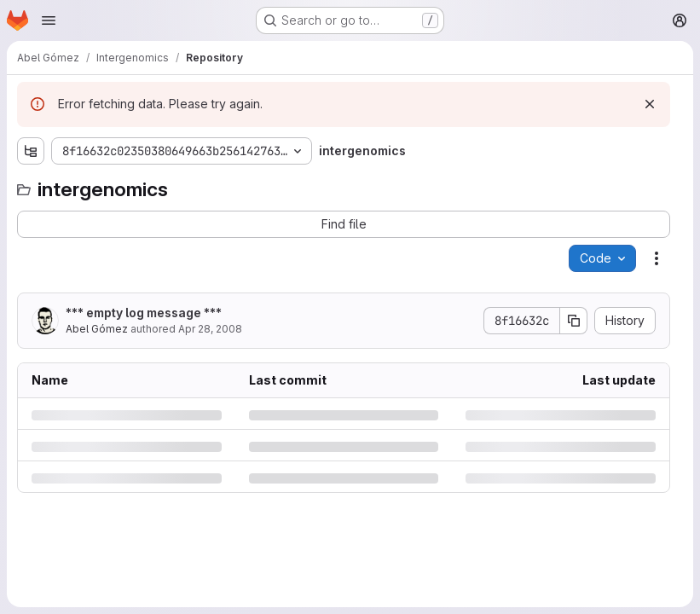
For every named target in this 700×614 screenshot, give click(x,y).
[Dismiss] (650, 104)
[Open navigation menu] (49, 20)
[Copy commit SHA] (574, 321)
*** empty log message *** (144, 313)
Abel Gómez (97, 329)
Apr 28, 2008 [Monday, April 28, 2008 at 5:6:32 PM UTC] (210, 329)
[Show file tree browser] (31, 151)
